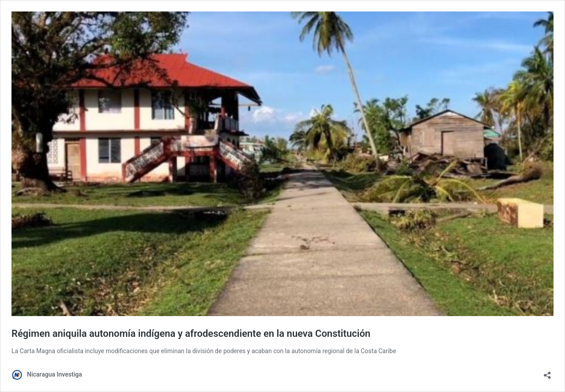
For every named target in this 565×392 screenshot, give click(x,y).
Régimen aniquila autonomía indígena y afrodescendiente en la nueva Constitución (191, 334)
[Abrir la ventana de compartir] (547, 372)
